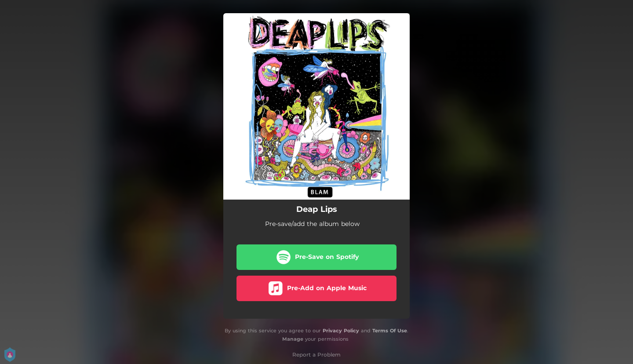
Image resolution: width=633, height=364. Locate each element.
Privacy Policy (341, 331)
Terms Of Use (390, 331)
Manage (293, 339)
